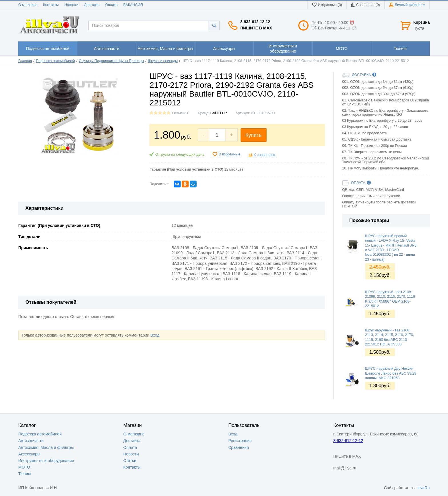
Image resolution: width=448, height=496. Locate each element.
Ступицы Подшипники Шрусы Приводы (111, 61)
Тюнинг (25, 474)
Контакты (51, 5)
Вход (155, 335)
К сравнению (264, 155)
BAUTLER (219, 113)
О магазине (28, 5)
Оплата (111, 5)
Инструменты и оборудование (46, 461)
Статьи (130, 461)
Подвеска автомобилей (56, 61)
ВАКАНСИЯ (133, 5)
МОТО (24, 467)
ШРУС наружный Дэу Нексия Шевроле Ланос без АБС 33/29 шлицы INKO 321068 (391, 373)
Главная (25, 61)
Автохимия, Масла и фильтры (46, 447)
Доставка (92, 5)
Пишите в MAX (256, 28)
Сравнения (239, 447)
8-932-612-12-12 (255, 22)
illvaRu (424, 488)
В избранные (229, 154)
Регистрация (240, 441)
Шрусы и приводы (163, 61)
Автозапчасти (31, 441)
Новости (71, 5)
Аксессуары (29, 454)
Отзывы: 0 (181, 113)
